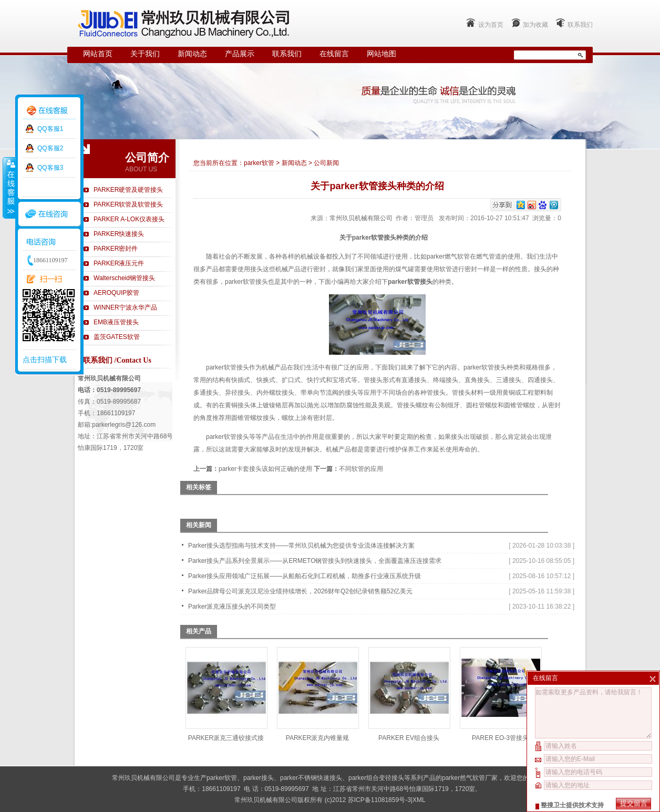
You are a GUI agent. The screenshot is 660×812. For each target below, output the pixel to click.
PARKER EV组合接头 (409, 738)
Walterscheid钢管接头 (124, 278)
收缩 (9, 188)
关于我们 (145, 54)
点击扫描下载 (45, 359)
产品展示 (240, 54)
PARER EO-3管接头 (500, 738)
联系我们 (580, 25)
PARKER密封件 (116, 249)
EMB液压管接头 (116, 322)
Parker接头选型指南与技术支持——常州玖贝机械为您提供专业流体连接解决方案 (301, 546)
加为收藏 (535, 25)
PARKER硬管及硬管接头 (128, 190)
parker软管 (259, 163)
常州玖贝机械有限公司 (361, 218)
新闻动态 (192, 54)
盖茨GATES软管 (117, 337)
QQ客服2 (50, 148)
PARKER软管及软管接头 (128, 204)
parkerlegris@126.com (124, 425)
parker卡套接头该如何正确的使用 (265, 469)
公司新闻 (326, 163)
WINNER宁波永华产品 (125, 307)
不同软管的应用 (361, 469)
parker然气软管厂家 (470, 778)
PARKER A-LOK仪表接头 (129, 219)
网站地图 (381, 54)
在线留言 (334, 54)
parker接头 (259, 778)
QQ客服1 (50, 129)
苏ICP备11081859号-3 (379, 800)
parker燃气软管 (448, 256)
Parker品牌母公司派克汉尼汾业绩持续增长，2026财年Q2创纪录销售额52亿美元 (300, 591)
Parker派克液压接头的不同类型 (232, 607)
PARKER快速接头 (119, 234)
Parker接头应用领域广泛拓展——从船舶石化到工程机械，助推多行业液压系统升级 (305, 576)
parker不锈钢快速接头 (311, 778)
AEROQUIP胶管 (116, 293)
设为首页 (491, 25)
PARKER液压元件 (119, 263)
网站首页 (98, 54)
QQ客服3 (50, 168)
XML (419, 800)
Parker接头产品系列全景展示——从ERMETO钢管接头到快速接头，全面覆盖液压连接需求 (315, 561)
